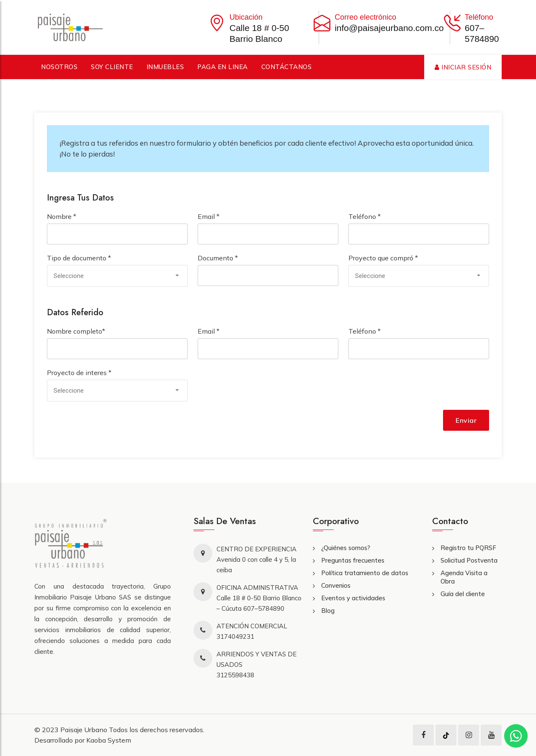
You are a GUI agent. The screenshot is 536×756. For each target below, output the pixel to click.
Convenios (336, 585)
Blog (328, 611)
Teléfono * (365, 216)
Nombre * (62, 216)
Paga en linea (223, 67)
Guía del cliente (463, 594)
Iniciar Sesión (463, 67)
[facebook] (423, 735)
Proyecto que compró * (383, 258)
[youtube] (491, 735)
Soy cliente (112, 67)
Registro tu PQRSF (468, 548)
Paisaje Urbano (85, 730)
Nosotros (59, 67)
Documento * (218, 258)
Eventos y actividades (353, 598)
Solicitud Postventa (469, 560)
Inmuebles (165, 67)
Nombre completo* (76, 331)
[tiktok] (446, 735)
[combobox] (117, 276)
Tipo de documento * (79, 258)
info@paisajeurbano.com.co (389, 28)
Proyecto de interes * (79, 373)
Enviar (466, 420)
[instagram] (469, 735)
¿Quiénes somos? (346, 548)
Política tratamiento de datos (365, 573)
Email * (209, 216)
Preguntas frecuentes (353, 560)
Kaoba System (109, 740)
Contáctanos (287, 67)
